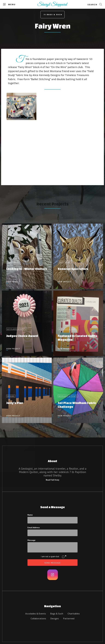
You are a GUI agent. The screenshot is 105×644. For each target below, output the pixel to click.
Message (31, 540)
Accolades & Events (36, 614)
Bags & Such (57, 614)
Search (92, 5)
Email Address (34, 528)
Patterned (69, 619)
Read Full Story (52, 480)
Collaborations (38, 619)
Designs (55, 619)
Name (30, 515)
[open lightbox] (21, 106)
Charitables (74, 614)
